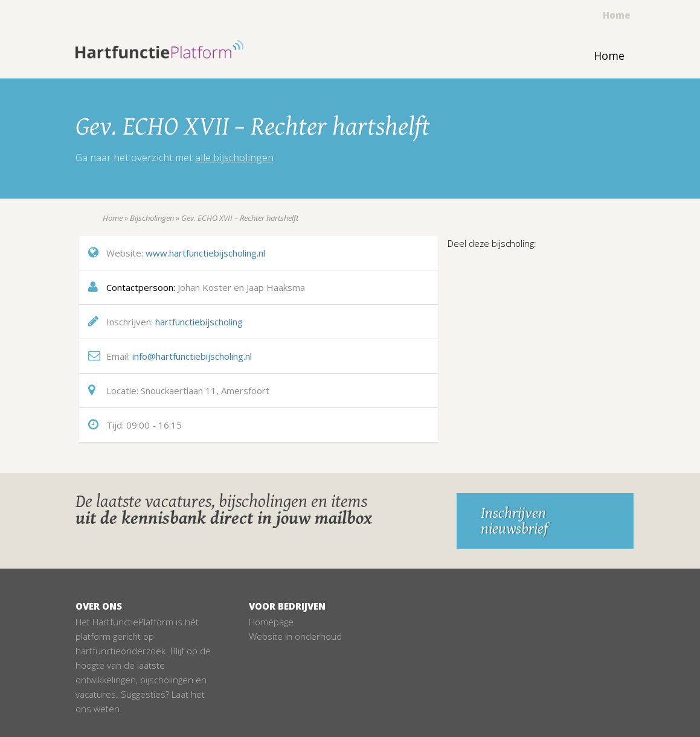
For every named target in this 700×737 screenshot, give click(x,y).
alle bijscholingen (234, 158)
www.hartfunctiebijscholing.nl (205, 253)
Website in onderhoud (295, 636)
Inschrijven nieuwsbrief (514, 521)
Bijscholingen (152, 218)
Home (617, 15)
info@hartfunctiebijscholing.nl (192, 356)
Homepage (271, 622)
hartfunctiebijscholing (199, 322)
